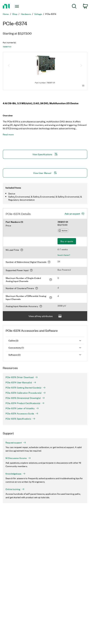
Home (6, 14)
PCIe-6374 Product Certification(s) (25, 403)
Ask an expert (72, 214)
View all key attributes (45, 316)
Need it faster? (64, 255)
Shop (15, 14)
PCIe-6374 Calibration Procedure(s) (26, 393)
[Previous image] (9, 66)
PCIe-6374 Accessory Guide (22, 413)
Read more (8, 134)
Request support (16, 443)
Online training (15, 489)
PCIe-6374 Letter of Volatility (22, 408)
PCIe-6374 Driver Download (22, 377)
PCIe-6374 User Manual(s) (21, 382)
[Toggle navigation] (19, 6)
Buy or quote (67, 241)
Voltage (38, 14)
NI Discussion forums (18, 458)
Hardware (26, 14)
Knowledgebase (15, 474)
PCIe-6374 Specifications (20, 419)
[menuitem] (74, 7)
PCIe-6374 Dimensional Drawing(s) (25, 398)
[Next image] (81, 66)
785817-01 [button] (7, 47)
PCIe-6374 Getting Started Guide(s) (25, 388)
